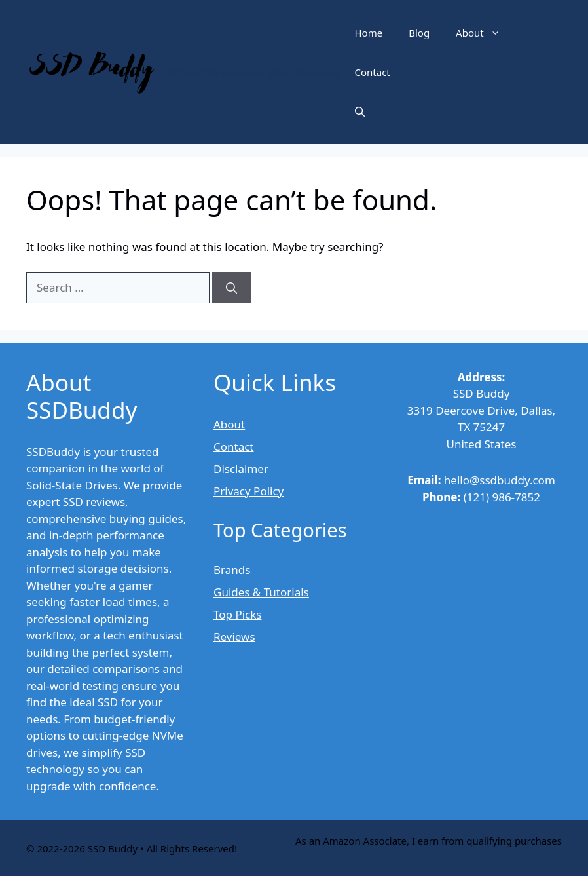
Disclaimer (241, 469)
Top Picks (237, 614)
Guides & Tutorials (261, 592)
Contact (373, 72)
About (485, 33)
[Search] (231, 288)
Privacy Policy (248, 491)
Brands (232, 570)
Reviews (234, 637)
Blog (419, 33)
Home (369, 33)
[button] (360, 111)
